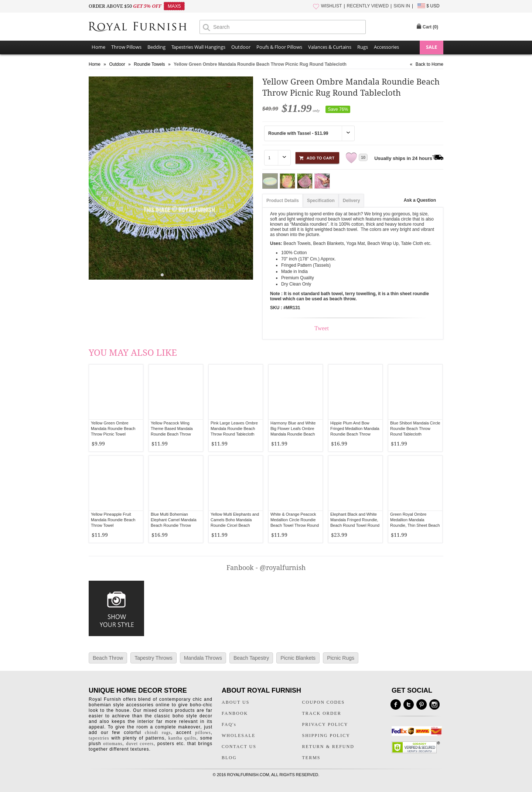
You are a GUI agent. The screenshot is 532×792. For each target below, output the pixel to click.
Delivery (352, 201)
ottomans (113, 744)
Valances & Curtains (330, 47)
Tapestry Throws (153, 658)
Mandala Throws (203, 658)
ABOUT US (236, 702)
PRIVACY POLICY (325, 724)
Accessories (386, 47)
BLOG (229, 758)
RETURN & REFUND (328, 747)
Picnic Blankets (298, 658)
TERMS (311, 758)
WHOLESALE (238, 735)
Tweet (322, 328)
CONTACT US (239, 747)
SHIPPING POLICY (326, 735)
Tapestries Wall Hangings (198, 47)
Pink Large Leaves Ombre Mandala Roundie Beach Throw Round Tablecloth (234, 429)
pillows (203, 733)
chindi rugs (158, 733)
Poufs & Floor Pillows (279, 47)
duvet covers (140, 744)
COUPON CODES (324, 702)
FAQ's (229, 724)
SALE (432, 47)
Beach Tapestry (251, 658)
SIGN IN (402, 6)
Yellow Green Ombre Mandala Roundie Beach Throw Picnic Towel (113, 429)
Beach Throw (108, 658)
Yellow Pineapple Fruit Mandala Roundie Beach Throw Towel (113, 520)
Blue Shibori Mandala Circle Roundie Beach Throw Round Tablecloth (415, 429)
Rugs (363, 47)
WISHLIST (332, 6)
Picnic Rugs (341, 658)
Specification (321, 201)
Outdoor (241, 47)
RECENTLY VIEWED (368, 6)
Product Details (283, 201)
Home (98, 47)
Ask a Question (420, 200)
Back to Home (429, 64)
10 (363, 157)
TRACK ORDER (322, 713)
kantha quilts (182, 738)
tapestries (99, 738)
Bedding (156, 47)
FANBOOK (235, 713)
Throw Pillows (126, 47)
